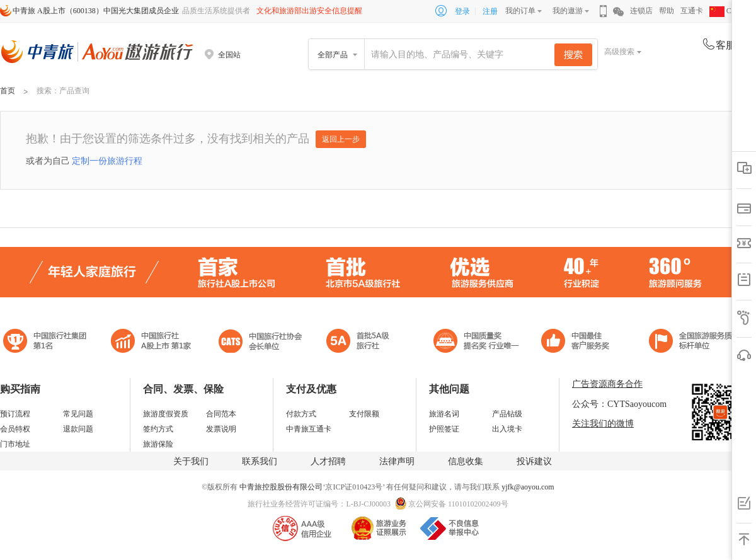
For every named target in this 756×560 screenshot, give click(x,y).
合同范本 (221, 414)
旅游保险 (158, 444)
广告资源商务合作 (607, 384)
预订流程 (15, 414)
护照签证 (444, 429)
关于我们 (191, 461)
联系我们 (260, 461)
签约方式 (158, 429)
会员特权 (15, 429)
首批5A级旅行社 (151, 342)
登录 (462, 11)
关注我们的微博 (603, 424)
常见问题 (78, 414)
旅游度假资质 (166, 414)
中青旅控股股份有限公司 (281, 487)
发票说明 (221, 429)
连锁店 (641, 11)
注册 (490, 11)
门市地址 (15, 444)
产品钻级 (507, 414)
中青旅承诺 (695, 342)
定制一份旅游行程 (107, 161)
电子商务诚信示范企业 (363, 342)
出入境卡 (507, 429)
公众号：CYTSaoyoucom (619, 404)
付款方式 (301, 414)
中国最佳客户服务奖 (477, 342)
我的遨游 (568, 11)
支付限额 (364, 414)
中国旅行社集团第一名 (47, 342)
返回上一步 (341, 139)
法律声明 (397, 461)
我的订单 (520, 11)
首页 (8, 91)
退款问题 (78, 429)
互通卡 (692, 11)
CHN (726, 11)
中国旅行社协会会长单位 (260, 342)
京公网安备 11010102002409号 (458, 504)
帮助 (667, 11)
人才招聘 (328, 461)
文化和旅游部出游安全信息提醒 (309, 11)
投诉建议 (534, 461)
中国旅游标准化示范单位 (579, 342)
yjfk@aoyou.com (528, 487)
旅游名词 (444, 414)
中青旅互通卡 (309, 429)
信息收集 (466, 461)
